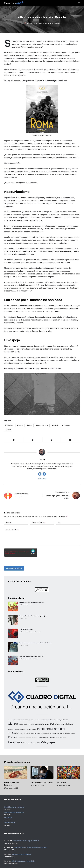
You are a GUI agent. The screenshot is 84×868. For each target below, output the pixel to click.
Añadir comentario (13, 530)
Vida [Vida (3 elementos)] (38, 743)
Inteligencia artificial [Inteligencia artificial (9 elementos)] (51, 729)
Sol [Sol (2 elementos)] (61, 738)
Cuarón (20, 425)
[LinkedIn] (70, 440)
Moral (30, 425)
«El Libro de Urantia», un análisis (24, 861)
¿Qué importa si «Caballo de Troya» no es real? (32, 848)
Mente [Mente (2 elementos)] (28, 733)
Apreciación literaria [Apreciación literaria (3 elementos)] (23, 720)
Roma (8, 430)
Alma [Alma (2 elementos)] (9, 720)
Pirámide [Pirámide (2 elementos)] (68, 733)
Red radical (61, 782)
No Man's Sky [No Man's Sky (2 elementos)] (56, 733)
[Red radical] (68, 773)
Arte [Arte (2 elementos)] (32, 720)
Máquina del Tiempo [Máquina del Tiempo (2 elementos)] (46, 733)
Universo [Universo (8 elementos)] (14, 742)
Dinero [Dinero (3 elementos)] (58, 724)
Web (59, 522)
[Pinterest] (52, 440)
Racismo (66, 425)
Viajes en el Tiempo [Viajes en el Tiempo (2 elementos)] (31, 743)
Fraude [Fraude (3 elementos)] (28, 729)
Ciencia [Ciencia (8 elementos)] (13, 724)
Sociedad (57, 23)
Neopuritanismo (42, 425)
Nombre (9, 523)
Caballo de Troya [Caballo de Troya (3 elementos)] (56, 720)
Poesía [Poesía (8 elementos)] (13, 737)
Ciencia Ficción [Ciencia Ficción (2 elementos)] (23, 724)
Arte (51, 23)
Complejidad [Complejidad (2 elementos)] (31, 724)
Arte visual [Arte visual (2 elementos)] (37, 720)
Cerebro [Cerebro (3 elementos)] (66, 720)
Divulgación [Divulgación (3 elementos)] (69, 724)
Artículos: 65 (42, 479)
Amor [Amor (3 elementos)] (14, 720)
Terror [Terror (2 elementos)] (64, 738)
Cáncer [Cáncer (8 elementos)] (49, 724)
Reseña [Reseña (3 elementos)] (52, 738)
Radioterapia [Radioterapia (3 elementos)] (44, 738)
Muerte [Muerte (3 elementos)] (37, 733)
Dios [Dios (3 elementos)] (63, 724)
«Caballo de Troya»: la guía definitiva (27, 841)
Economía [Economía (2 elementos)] (11, 730)
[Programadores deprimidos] (42, 773)
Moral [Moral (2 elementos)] (32, 733)
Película (55, 425)
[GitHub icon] (44, 474)
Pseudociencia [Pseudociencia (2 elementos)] (22, 738)
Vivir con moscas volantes (22, 854)
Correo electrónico (39, 523)
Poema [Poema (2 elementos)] (73, 733)
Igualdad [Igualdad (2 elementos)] (34, 730)
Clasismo (9, 425)
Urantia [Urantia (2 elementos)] (23, 743)
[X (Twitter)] (33, 440)
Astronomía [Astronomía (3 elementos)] (45, 720)
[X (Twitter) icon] (40, 474)
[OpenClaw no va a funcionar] (16, 773)
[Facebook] (14, 440)
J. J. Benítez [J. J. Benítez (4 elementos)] (13, 733)
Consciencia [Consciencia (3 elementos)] (39, 724)
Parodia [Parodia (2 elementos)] (62, 733)
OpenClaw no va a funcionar (15, 807)
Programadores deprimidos (42, 782)
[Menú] (79, 3)
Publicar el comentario (14, 568)
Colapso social (10, 823)
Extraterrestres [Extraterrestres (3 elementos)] (19, 729)
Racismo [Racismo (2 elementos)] (29, 738)
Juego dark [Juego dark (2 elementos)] (23, 733)
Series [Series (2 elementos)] (57, 738)
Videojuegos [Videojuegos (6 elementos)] (48, 742)
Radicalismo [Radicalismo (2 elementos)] (35, 738)
